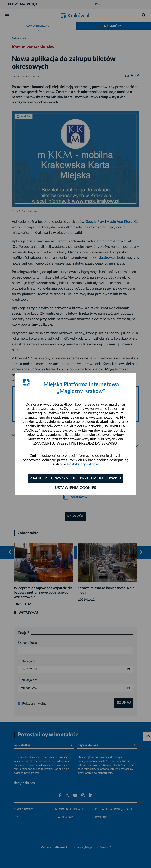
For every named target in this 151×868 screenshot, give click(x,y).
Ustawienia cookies (76, 488)
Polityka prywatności (83, 464)
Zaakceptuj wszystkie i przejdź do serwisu (76, 478)
